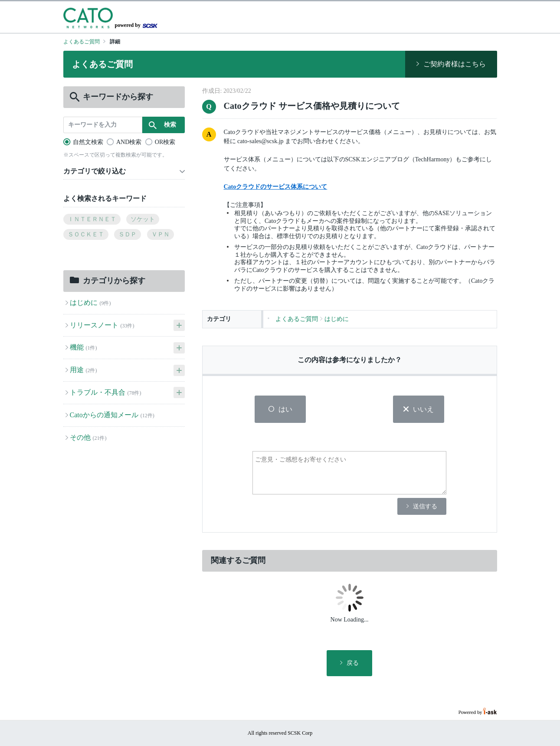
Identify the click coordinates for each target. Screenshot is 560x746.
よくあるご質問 (82, 42)
